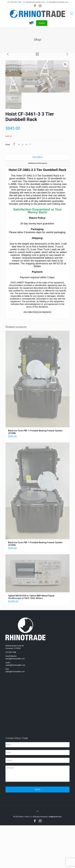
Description (37, 200)
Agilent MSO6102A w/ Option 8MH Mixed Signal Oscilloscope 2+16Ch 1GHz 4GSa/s (31, 640)
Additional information (38, 206)
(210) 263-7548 (15, 2)
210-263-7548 (11, 695)
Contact (42, 23)
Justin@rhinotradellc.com (35, 2)
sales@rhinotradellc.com (58, 2)
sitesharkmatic (55, 859)
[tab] (37, 200)
